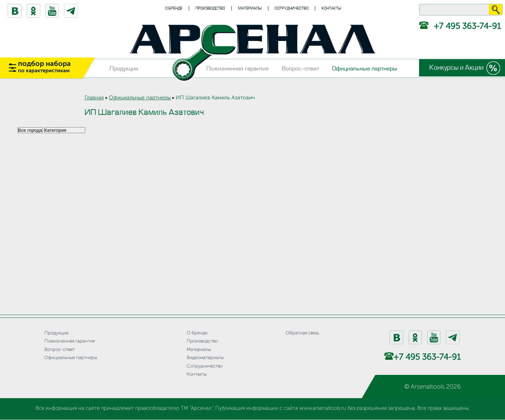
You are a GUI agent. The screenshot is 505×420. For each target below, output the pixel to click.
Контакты (331, 8)
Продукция (124, 69)
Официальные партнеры (365, 69)
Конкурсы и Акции (456, 68)
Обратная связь (302, 333)
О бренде (174, 8)
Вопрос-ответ (300, 69)
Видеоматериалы (205, 358)
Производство (210, 8)
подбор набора (44, 67)
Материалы (250, 8)
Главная (94, 98)
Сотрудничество (292, 8)
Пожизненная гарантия (238, 69)
